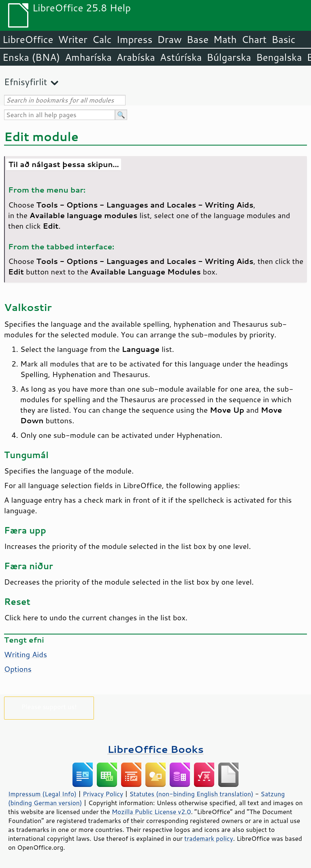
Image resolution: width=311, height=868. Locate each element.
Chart (254, 39)
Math (225, 39)
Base (198, 39)
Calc (102, 39)
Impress (135, 39)
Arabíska (136, 57)
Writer (72, 39)
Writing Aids (26, 654)
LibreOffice (28, 39)
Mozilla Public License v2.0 (151, 812)
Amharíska (88, 57)
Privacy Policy (103, 794)
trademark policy (209, 838)
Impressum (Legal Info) (42, 794)
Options (18, 669)
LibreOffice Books (155, 749)
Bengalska (279, 57)
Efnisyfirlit (26, 82)
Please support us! (49, 706)
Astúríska (181, 57)
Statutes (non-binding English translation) (191, 794)
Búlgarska (229, 57)
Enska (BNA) (31, 57)
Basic (283, 39)
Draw (169, 39)
